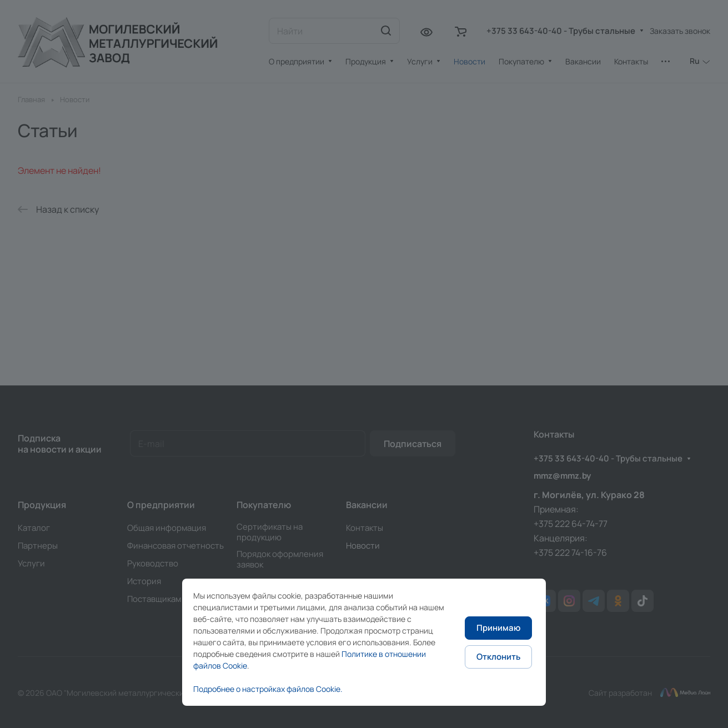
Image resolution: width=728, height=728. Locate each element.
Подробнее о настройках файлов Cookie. (268, 689)
